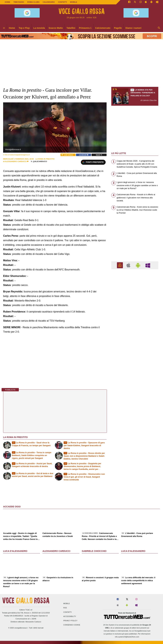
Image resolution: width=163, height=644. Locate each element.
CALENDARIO (49, 2)
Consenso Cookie (72, 625)
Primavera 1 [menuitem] (85, 28)
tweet (99, 155)
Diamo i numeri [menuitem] (133, 28)
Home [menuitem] (12, 28)
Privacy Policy (70, 621)
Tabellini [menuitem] (71, 28)
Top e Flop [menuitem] (24, 28)
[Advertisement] (135, 393)
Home (7, 2)
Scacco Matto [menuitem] (56, 28)
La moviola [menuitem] (39, 28)
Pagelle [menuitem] (118, 28)
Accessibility (70, 616)
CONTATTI (62, 2)
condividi (84, 155)
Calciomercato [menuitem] (103, 28)
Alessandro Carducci (16, 161)
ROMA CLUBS (33, 2)
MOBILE (74, 2)
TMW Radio (19, 2)
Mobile (67, 604)
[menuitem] (4, 28)
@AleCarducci (39, 161)
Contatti (67, 612)
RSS (65, 608)
